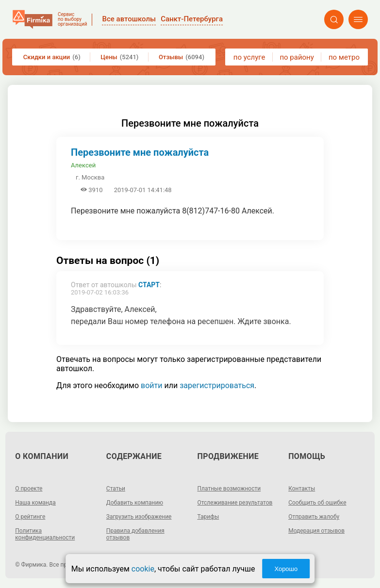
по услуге (249, 57)
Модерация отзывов (316, 531)
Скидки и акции (52, 57)
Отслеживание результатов (235, 503)
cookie (143, 569)
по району (297, 57)
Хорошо (286, 569)
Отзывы (182, 57)
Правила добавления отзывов (135, 534)
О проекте (29, 489)
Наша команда (35, 503)
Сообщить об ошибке (317, 503)
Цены (119, 57)
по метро (344, 57)
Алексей (83, 165)
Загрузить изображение (139, 517)
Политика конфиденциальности (45, 534)
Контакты (302, 489)
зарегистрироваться (217, 385)
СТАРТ (149, 285)
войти (151, 385)
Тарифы (208, 517)
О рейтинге (30, 517)
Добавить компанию (135, 503)
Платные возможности (229, 489)
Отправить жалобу (314, 517)
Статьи (116, 489)
